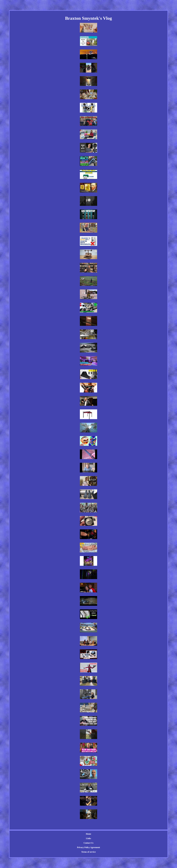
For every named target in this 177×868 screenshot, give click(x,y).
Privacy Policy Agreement (88, 847)
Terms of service (88, 852)
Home (89, 834)
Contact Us (89, 843)
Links (88, 838)
